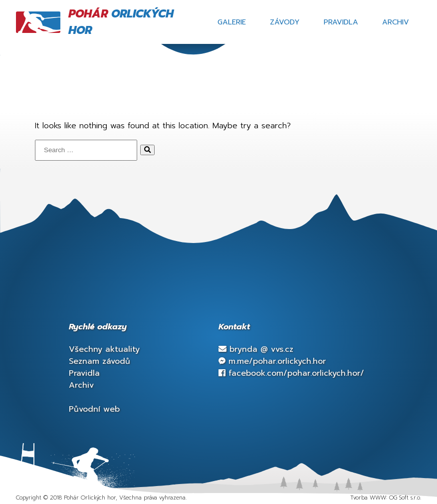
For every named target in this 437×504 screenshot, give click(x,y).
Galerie (232, 22)
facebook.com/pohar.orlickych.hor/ (291, 373)
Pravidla (341, 22)
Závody (285, 22)
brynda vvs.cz (256, 349)
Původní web (94, 409)
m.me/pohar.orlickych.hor (272, 361)
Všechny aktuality (104, 349)
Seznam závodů (100, 361)
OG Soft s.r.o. (405, 498)
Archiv (396, 22)
